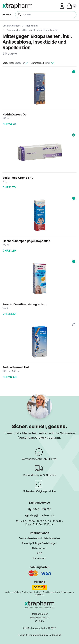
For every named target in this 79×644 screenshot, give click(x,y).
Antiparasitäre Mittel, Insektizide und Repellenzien (32, 30)
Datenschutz (40, 548)
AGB (40, 553)
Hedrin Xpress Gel (15, 114)
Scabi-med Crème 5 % (18, 178)
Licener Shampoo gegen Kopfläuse (26, 241)
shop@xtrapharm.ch (42, 515)
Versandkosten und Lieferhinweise (39, 538)
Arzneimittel (32, 26)
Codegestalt (55, 635)
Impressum (39, 558)
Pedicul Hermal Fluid (16, 367)
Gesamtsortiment (11, 26)
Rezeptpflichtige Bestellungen (40, 543)
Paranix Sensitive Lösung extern (24, 304)
